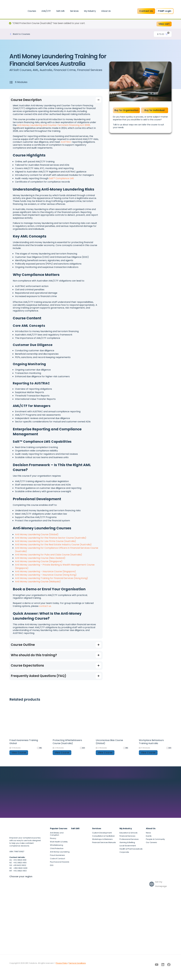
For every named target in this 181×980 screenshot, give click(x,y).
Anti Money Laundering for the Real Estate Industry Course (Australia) (53, 548)
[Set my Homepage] (152, 886)
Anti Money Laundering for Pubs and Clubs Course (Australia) (49, 558)
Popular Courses (59, 832)
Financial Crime (70, 70)
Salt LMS (60, 11)
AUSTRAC (66, 145)
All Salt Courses (21, 70)
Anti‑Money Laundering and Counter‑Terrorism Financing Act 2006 (54, 128)
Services (74, 11)
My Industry (90, 11)
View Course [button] (19, 756)
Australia (50, 70)
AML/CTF (46, 11)
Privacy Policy (62, 966)
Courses (32, 11)
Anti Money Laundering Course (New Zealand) (40, 561)
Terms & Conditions (77, 966)
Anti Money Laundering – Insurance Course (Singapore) (45, 575)
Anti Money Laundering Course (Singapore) (39, 565)
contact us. (45, 609)
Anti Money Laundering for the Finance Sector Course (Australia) (51, 541)
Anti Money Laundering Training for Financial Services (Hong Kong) (51, 582)
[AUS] (82, 751)
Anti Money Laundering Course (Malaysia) (38, 585)
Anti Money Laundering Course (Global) (37, 538)
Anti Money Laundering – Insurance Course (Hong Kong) (46, 578)
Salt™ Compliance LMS (61, 182)
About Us (106, 11)
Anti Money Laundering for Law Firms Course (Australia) (45, 545)
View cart (164, 24)
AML (38, 70)
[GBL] (39, 751)
